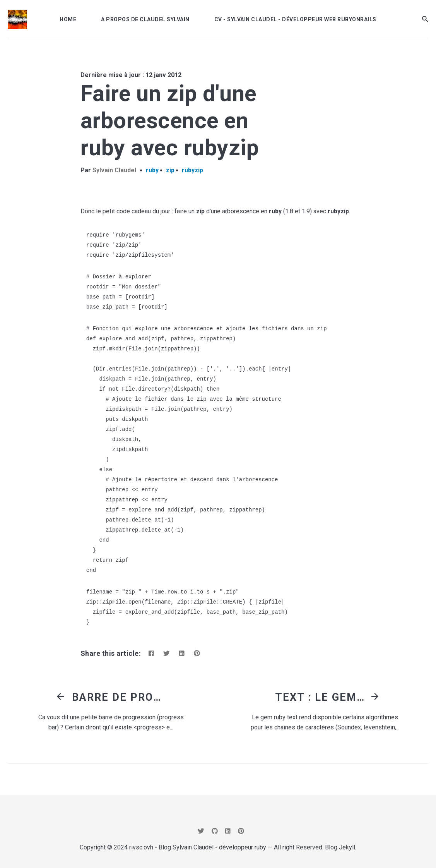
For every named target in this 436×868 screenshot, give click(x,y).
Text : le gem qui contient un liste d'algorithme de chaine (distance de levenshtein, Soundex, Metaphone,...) (321, 697)
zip (170, 170)
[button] (425, 19)
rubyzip (192, 170)
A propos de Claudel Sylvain (145, 19)
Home (68, 19)
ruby (152, 170)
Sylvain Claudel (114, 170)
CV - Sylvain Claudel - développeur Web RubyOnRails (295, 19)
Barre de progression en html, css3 (118, 697)
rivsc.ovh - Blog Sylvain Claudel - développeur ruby (198, 847)
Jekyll (347, 847)
